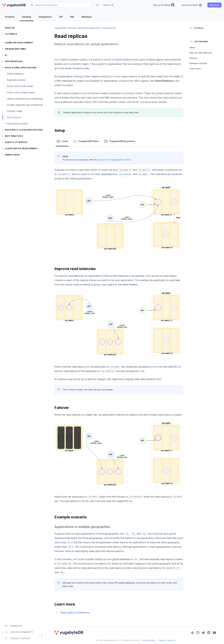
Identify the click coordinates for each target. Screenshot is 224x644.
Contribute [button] (196, 28)
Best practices (14, 136)
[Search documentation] (60, 5)
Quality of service (16, 142)
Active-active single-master (21, 92)
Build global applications (21, 68)
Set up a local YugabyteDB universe (114, 160)
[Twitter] (203, 633)
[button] (214, 5)
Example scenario (198, 63)
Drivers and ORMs (15, 49)
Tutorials (11, 34)
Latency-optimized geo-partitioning (25, 99)
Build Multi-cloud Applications (24, 130)
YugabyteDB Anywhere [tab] (119, 141)
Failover (193, 58)
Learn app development (19, 43)
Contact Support (18, 638)
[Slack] (192, 633)
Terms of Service (167, 640)
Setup (192, 47)
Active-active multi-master (20, 86)
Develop (10, 28)
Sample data (12, 155)
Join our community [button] (19, 632)
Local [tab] (62, 141)
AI (6, 55)
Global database (15, 74)
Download (14, 626)
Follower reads (14, 111)
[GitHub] (198, 633)
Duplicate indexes (16, 80)
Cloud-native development (21, 148)
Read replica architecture (75, 613)
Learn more (195, 69)
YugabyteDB (60, 28)
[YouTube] (214, 633)
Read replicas (14, 117)
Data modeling (14, 61)
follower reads (63, 551)
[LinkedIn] (209, 633)
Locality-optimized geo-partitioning (25, 105)
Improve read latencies (201, 53)
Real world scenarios (18, 124)
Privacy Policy (149, 640)
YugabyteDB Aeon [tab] (86, 141)
